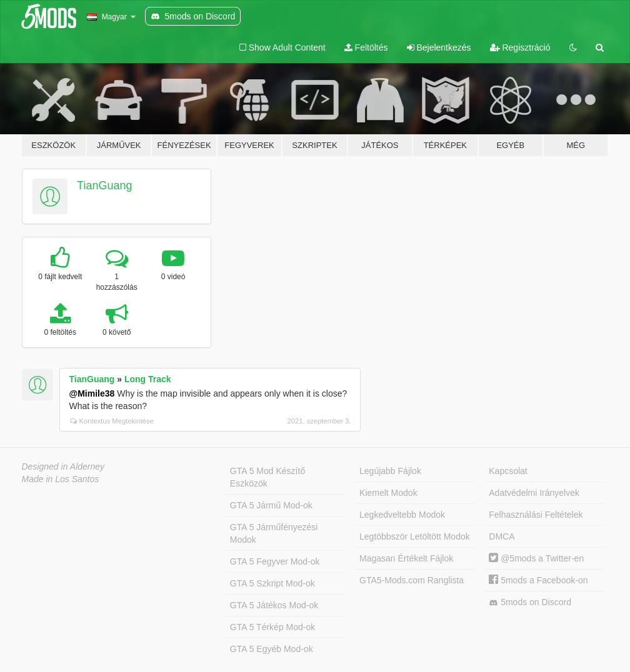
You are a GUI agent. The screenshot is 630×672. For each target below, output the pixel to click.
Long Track (148, 379)
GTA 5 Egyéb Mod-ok (272, 649)
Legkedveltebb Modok (402, 515)
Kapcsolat (508, 471)
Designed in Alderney (63, 467)
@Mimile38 (92, 393)
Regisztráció (520, 47)
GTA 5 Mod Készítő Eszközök (267, 477)
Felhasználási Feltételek (536, 515)
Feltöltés (366, 47)
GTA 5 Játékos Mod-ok (274, 605)
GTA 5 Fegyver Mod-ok (275, 561)
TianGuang (104, 185)
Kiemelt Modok (388, 493)
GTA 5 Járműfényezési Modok (274, 533)
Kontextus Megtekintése (112, 421)
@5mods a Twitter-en (536, 558)
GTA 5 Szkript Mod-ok (272, 583)
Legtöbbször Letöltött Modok (415, 536)
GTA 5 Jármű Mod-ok (271, 505)
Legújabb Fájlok (390, 471)
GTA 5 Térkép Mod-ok (272, 627)
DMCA (502, 536)
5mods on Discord (530, 602)
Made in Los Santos (61, 479)
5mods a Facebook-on (538, 580)
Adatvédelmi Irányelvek (534, 493)
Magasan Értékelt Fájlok (406, 558)
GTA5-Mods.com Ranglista (412, 580)
